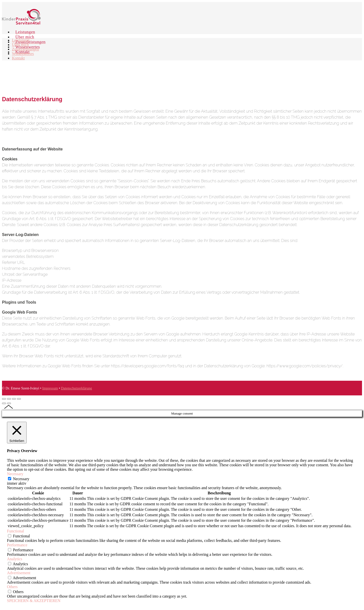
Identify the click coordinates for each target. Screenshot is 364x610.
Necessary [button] (15, 474)
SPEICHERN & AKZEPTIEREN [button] (34, 601)
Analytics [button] (15, 559)
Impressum (50, 388)
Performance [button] (17, 545)
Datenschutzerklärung (76, 388)
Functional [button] (15, 531)
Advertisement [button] (19, 573)
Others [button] (12, 587)
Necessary (21, 479)
